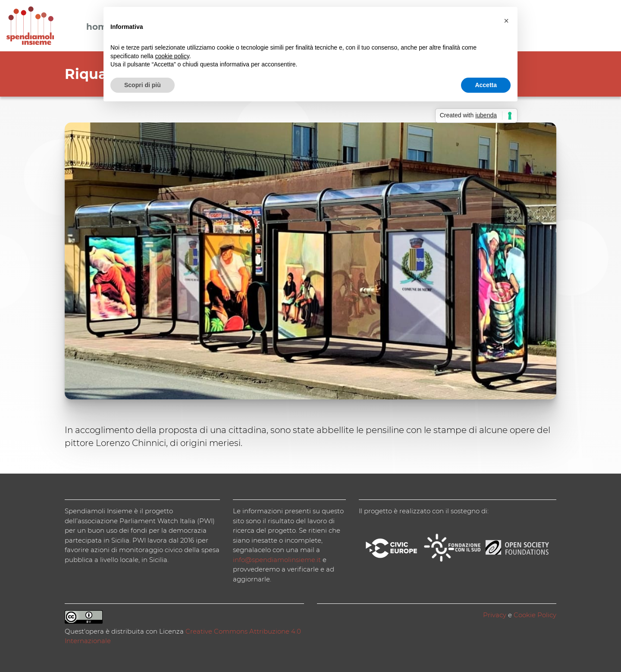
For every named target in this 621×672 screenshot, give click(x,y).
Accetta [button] (486, 85)
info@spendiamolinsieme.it (277, 560)
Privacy (495, 615)
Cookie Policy (535, 615)
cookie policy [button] (172, 56)
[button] (506, 21)
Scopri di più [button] (143, 85)
